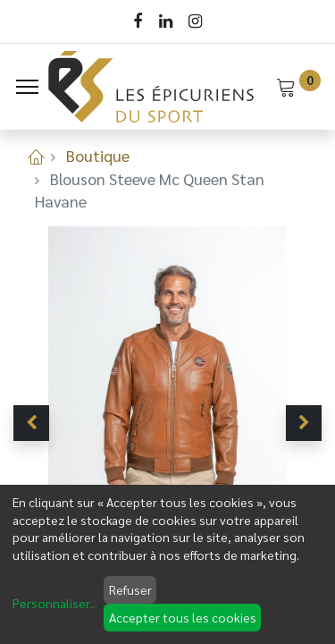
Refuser (130, 589)
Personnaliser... (55, 603)
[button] (31, 423)
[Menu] (27, 87)
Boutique (98, 155)
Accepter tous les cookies (183, 617)
